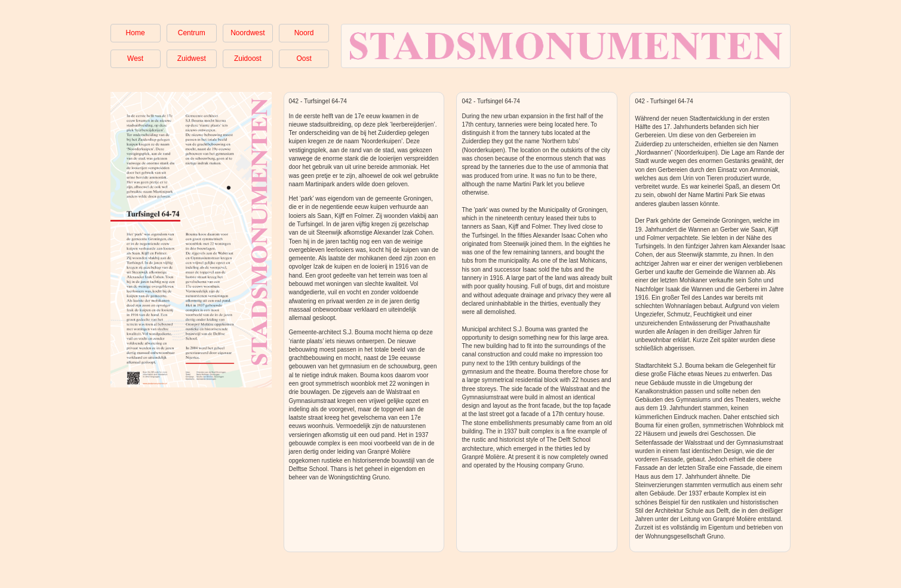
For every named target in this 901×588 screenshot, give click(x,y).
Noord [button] (304, 33)
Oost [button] (304, 59)
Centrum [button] (192, 33)
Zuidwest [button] (192, 59)
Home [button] (136, 33)
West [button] (135, 59)
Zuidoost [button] (248, 59)
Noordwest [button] (247, 33)
